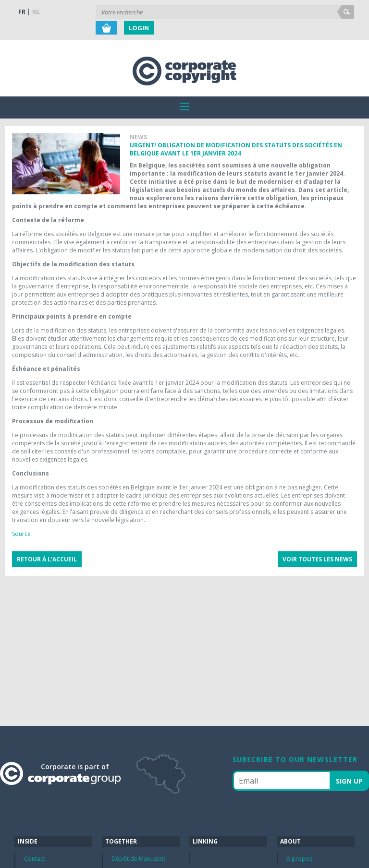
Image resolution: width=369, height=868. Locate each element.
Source (21, 534)
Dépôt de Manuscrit (138, 859)
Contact (35, 859)
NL (36, 12)
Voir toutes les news (317, 559)
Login (139, 28)
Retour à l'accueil (47, 559)
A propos (299, 859)
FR (22, 12)
